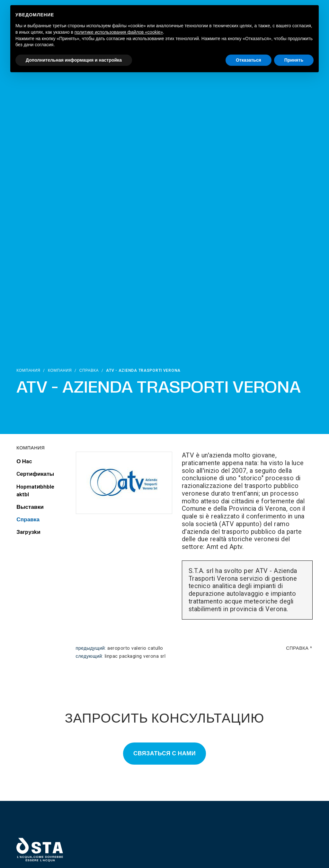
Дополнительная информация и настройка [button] (74, 60)
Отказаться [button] (249, 60)
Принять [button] (294, 60)
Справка (89, 370)
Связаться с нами (164, 754)
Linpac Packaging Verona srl (135, 656)
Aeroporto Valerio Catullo (135, 648)
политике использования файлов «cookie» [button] (119, 32)
